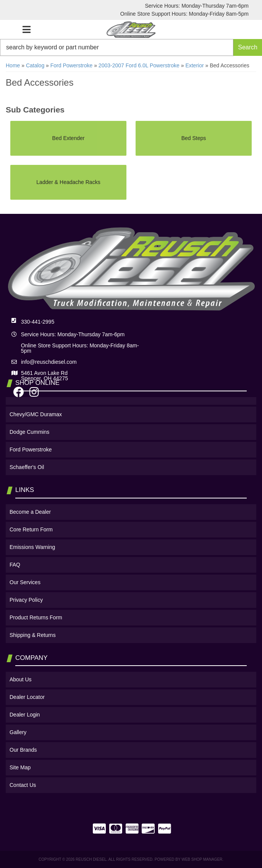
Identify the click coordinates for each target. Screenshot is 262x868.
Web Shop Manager (202, 859)
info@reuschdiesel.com (49, 362)
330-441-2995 (38, 322)
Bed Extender (69, 138)
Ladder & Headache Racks (68, 182)
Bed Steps (194, 138)
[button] (131, 47)
